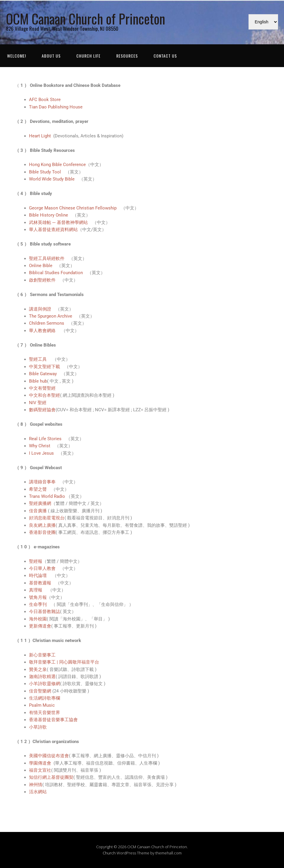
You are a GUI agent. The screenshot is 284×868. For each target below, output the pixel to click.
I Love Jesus (41, 453)
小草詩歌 (38, 727)
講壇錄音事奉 (42, 482)
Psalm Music (42, 705)
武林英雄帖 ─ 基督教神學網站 (58, 222)
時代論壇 (38, 576)
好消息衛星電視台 (47, 518)
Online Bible (41, 266)
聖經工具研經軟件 (47, 259)
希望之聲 (38, 489)
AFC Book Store (45, 100)
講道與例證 (40, 309)
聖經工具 (38, 359)
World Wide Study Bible (52, 179)
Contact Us (165, 56)
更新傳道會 (40, 626)
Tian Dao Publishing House (56, 107)
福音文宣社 (40, 770)
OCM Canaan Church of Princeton (85, 18)
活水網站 (38, 792)
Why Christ (40, 446)
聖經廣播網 (40, 503)
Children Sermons (47, 323)
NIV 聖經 (38, 403)
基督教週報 (40, 583)
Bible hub (38, 381)
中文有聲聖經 (42, 388)
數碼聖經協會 (42, 410)
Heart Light (41, 136)
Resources (127, 56)
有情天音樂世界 (45, 713)
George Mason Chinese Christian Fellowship (73, 208)
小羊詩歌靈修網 (45, 684)
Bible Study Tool (45, 172)
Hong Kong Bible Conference (57, 165)
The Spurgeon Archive (51, 316)
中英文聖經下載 (45, 367)
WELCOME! (17, 56)
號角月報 (38, 597)
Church (109, 853)
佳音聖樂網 (40, 691)
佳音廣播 (38, 511)
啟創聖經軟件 (42, 280)
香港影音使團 (42, 532)
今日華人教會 (42, 568)
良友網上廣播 (42, 525)
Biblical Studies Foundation (56, 273)
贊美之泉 (38, 669)
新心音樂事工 (42, 655)
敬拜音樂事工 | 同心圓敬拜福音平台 (64, 662)
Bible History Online (49, 215)
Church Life (88, 56)
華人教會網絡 (43, 331)
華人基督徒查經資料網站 (53, 230)
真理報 (36, 590)
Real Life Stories (45, 439)
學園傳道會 (41, 763)
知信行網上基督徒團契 (51, 777)
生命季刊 (38, 604)
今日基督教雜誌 (45, 612)
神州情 (36, 785)
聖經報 (36, 561)
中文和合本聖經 (45, 395)
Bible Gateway (43, 374)
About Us (51, 56)
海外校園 (38, 619)
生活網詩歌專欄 (45, 698)
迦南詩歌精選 (42, 677)
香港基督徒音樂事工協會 (53, 720)
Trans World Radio (48, 496)
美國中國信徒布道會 (49, 756)
